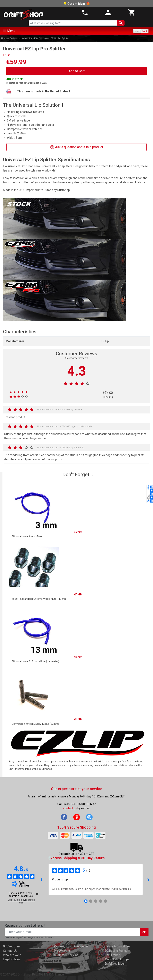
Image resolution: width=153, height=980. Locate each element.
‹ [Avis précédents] (41, 879)
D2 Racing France (116, 951)
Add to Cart (77, 71)
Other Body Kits (30, 38)
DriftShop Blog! (115, 964)
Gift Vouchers (12, 946)
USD (137, 31)
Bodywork (15, 38)
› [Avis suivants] (148, 879)
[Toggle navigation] (11, 31)
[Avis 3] (96, 901)
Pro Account (62, 951)
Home (4, 38)
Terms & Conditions (118, 946)
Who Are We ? (12, 955)
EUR (145, 31)
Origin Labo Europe (117, 959)
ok (144, 932)
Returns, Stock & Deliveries (71, 946)
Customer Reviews (66, 955)
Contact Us (10, 951)
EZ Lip (7, 55)
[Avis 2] (91, 901)
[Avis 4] (101, 901)
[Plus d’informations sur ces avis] (37, 894)
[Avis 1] (86, 901)
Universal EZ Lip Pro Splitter (55, 38)
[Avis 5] (105, 901)
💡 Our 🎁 (76, 4)
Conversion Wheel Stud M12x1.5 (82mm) (35, 724)
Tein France (113, 955)
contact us (70, 808)
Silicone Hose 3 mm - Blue (27, 536)
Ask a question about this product (77, 147)
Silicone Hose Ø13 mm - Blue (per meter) (35, 661)
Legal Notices (12, 959)
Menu (11, 31)
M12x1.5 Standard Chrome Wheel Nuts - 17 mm (39, 599)
